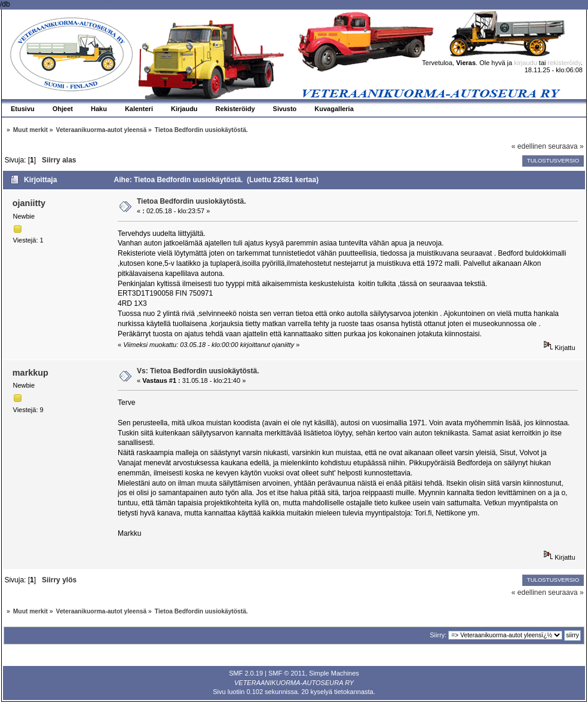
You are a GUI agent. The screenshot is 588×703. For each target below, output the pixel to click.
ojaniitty (29, 203)
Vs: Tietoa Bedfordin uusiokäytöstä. (198, 371)
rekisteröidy (564, 63)
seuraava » (566, 146)
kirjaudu (526, 63)
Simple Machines (334, 673)
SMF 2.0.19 (246, 673)
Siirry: (438, 635)
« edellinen (529, 146)
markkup (30, 373)
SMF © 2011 (287, 673)
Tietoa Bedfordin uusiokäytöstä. (191, 201)
